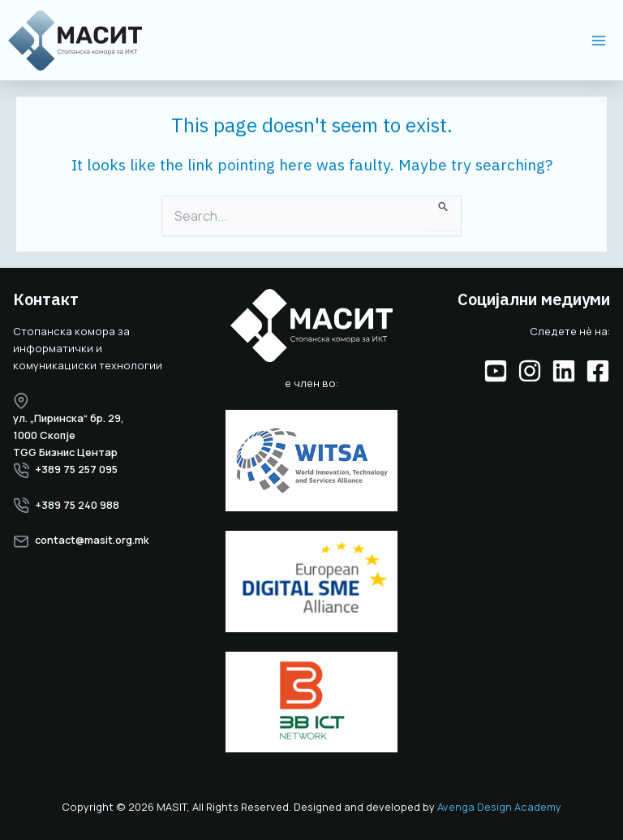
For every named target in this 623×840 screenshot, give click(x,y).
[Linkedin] (564, 371)
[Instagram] (530, 371)
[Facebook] (598, 371)
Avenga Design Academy (499, 807)
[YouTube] (496, 371)
